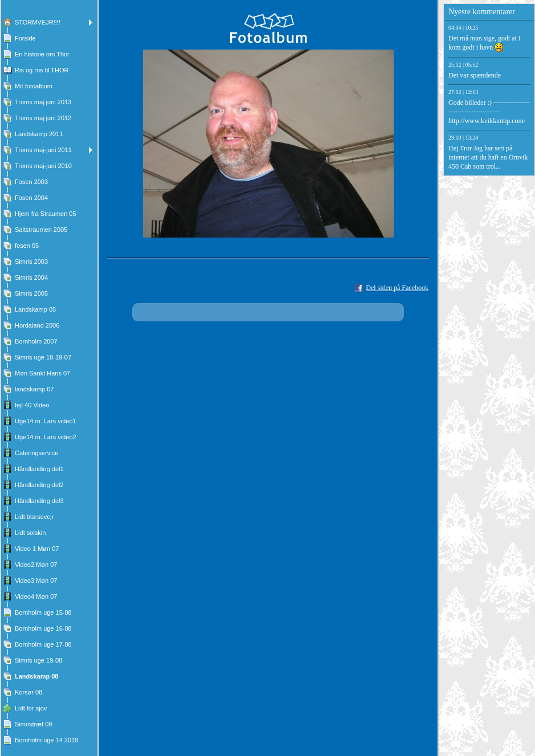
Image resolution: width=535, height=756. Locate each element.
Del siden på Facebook (397, 288)
